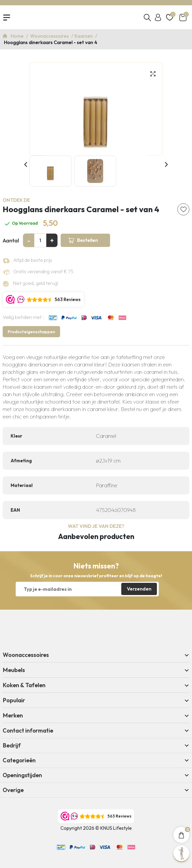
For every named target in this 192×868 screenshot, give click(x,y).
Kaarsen (84, 36)
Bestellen (87, 240)
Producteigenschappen (31, 332)
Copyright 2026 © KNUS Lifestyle (96, 828)
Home (18, 36)
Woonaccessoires (50, 36)
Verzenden (139, 589)
